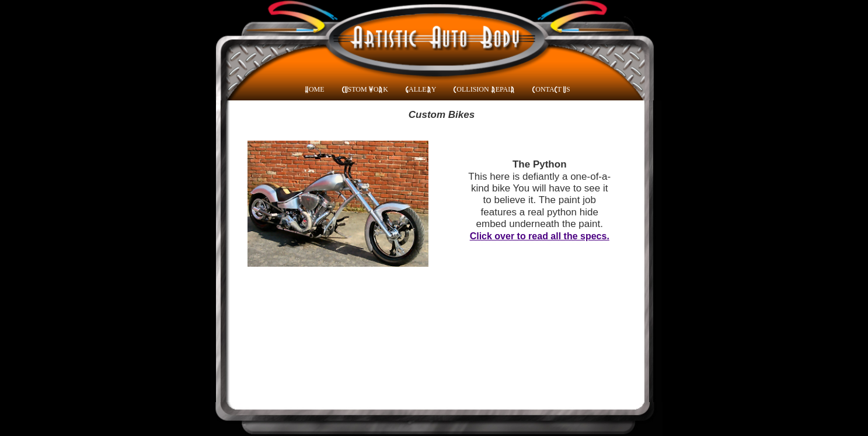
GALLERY (421, 90)
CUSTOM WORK (365, 90)
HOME (315, 90)
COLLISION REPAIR (484, 90)
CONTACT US (551, 90)
